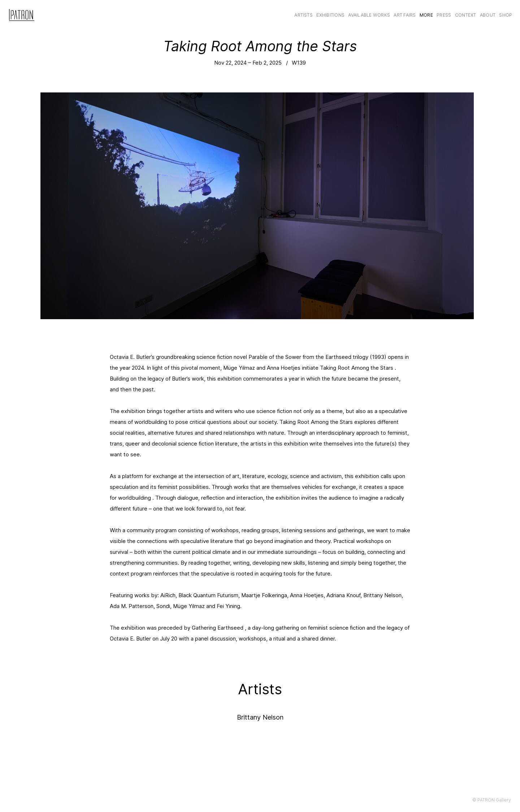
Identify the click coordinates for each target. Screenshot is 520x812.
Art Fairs (405, 15)
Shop (506, 15)
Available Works (369, 15)
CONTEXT (466, 15)
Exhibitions (330, 15)
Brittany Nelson (260, 717)
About (488, 15)
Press (444, 15)
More (426, 15)
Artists (304, 15)
